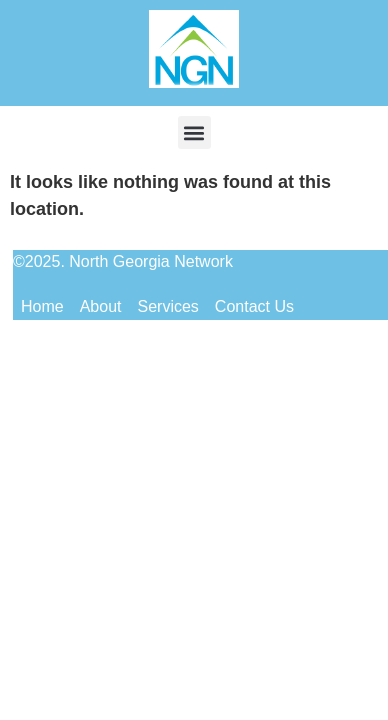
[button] (194, 132)
